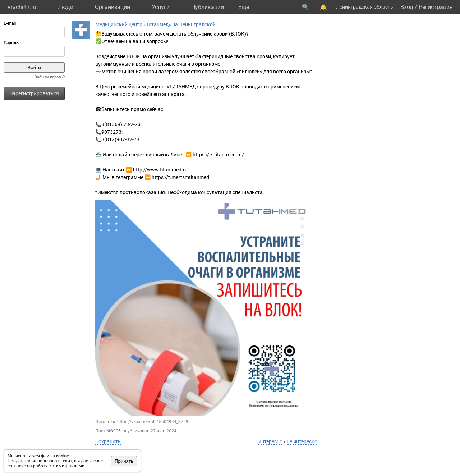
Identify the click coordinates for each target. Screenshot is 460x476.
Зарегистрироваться (34, 93)
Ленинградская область (365, 7)
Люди (66, 7)
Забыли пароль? (50, 77)
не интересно (302, 441)
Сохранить (108, 441)
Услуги (161, 7)
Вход (407, 7)
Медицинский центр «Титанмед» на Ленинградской (155, 24)
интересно (270, 441)
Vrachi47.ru (22, 7)
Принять (124, 461)
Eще (244, 7)
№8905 (114, 431)
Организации (112, 7)
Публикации (208, 7)
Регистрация (436, 7)
